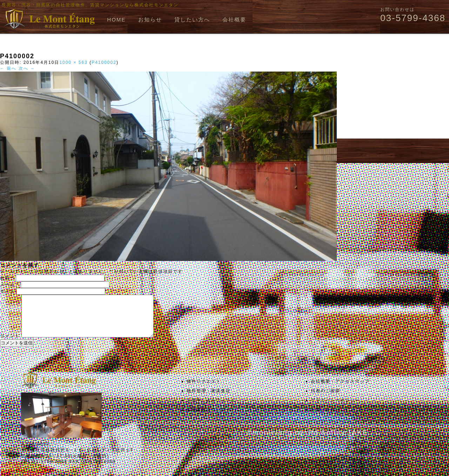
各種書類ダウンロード (211, 418)
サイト (7, 291)
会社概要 (234, 19)
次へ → (27, 68)
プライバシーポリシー (335, 409)
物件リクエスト (204, 390)
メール (9, 285)
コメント (10, 344)
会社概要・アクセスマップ (340, 390)
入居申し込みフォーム (211, 409)
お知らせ (150, 19)
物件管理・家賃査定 (209, 399)
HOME (116, 19)
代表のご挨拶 (326, 399)
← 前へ (8, 68)
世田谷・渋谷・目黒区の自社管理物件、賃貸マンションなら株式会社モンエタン (90, 5)
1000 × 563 (73, 62)
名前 (7, 278)
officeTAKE (347, 441)
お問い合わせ (326, 418)
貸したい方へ (192, 19)
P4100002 (104, 62)
